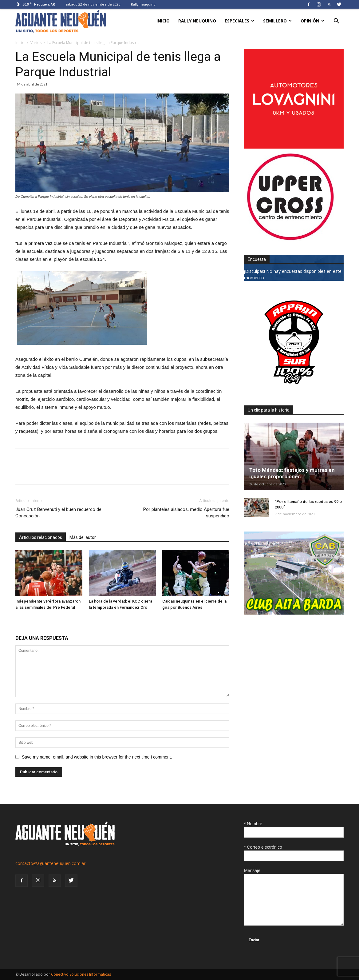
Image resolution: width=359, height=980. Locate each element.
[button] (336, 22)
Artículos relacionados (41, 537)
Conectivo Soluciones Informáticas (81, 974)
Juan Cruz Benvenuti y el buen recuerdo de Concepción (58, 513)
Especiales (239, 21)
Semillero (277, 21)
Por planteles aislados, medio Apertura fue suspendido (186, 513)
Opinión (312, 21)
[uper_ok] (290, 240)
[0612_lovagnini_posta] (294, 147)
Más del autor (83, 537)
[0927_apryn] (294, 390)
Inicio (163, 21)
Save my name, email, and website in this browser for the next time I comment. (97, 757)
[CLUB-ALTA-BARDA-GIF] (294, 613)
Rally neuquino (143, 4)
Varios (36, 43)
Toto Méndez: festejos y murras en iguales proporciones (292, 473)
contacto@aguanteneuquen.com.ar (50, 863)
